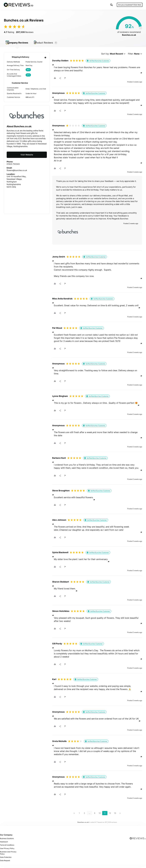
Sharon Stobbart (61, 585)
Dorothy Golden (60, 64)
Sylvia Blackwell (60, 556)
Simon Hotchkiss (61, 614)
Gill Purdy (57, 647)
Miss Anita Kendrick (62, 302)
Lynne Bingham (60, 399)
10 (100, 816)
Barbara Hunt (59, 461)
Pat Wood (57, 331)
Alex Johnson (59, 523)
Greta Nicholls (59, 744)
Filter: (135, 57)
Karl (54, 682)
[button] (111, 5)
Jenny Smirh (59, 260)
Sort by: (113, 57)
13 (115, 816)
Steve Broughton (61, 494)
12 (110, 816)
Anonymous (58, 96)
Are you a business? (129, 5)
